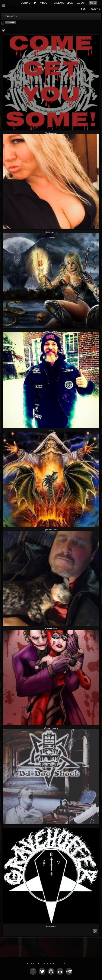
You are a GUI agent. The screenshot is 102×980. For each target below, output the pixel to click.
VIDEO (44, 3)
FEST (84, 9)
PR (36, 3)
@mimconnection (51, 530)
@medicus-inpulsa (51, 827)
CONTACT (26, 3)
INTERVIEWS (57, 3)
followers (11, 16)
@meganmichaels (51, 728)
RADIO (79, 3)
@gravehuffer (51, 926)
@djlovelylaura (51, 232)
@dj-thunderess (51, 331)
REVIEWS (95, 9)
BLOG (70, 3)
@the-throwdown (51, 133)
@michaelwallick (51, 629)
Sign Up (93, 3)
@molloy (51, 431)
